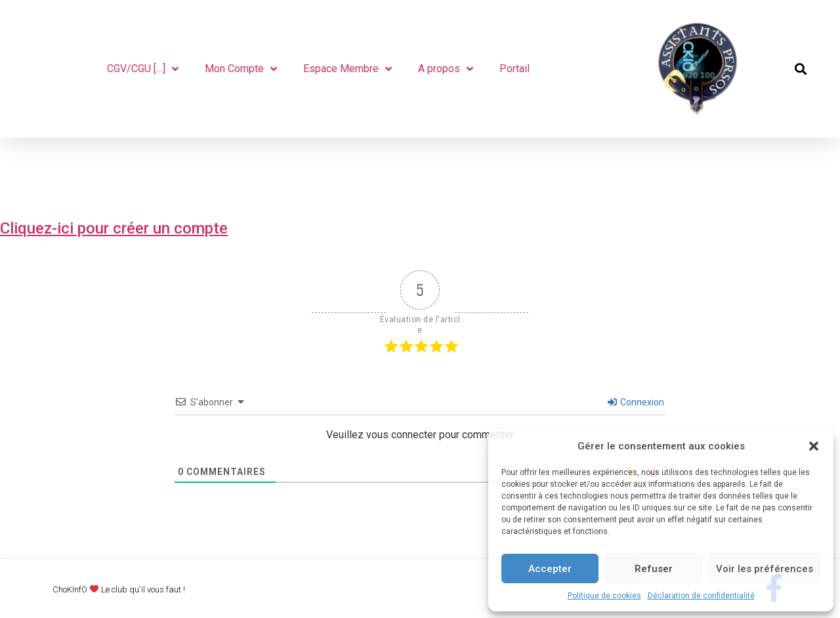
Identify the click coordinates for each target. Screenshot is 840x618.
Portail (514, 69)
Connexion (636, 402)
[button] (814, 446)
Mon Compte (241, 69)
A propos (446, 69)
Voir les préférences (765, 569)
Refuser (654, 569)
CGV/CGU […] (143, 69)
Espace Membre (347, 69)
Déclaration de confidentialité (701, 596)
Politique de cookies (604, 596)
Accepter (550, 569)
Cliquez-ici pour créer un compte (114, 228)
